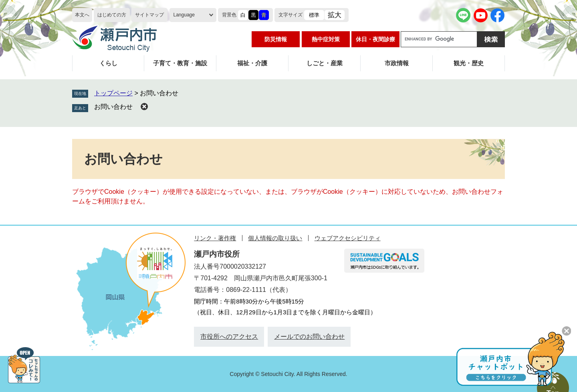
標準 (314, 15)
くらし (108, 63)
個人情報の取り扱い (275, 238)
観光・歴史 (469, 63)
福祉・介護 (252, 63)
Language (184, 15)
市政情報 (397, 63)
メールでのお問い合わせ (309, 337)
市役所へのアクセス (229, 337)
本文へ (82, 15)
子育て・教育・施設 (180, 63)
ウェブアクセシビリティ (348, 238)
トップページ (113, 93)
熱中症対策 (326, 39)
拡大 (335, 15)
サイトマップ (149, 15)
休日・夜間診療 (375, 39)
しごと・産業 (325, 63)
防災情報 (276, 39)
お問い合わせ (113, 107)
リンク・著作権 (215, 238)
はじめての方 (112, 15)
